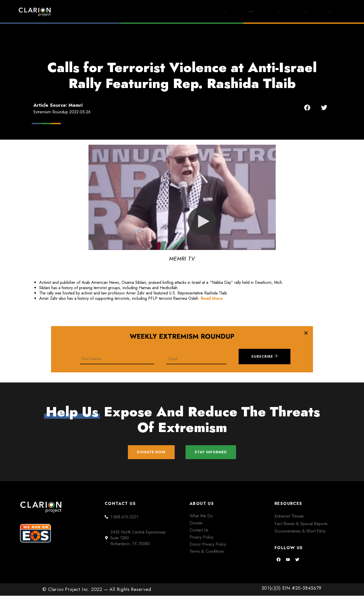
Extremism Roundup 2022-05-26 (62, 112)
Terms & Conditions (207, 554)
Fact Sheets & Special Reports (301, 527)
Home (148, 12)
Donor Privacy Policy (208, 547)
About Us (284, 12)
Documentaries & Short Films (300, 534)
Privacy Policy (201, 540)
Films (247, 12)
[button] (307, 108)
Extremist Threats (289, 520)
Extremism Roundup (197, 12)
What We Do (201, 519)
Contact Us (199, 533)
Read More (212, 298)
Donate (324, 12)
